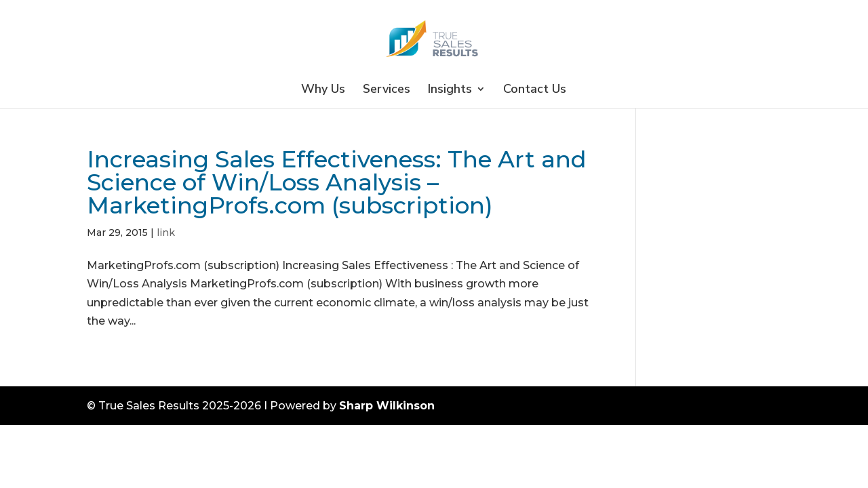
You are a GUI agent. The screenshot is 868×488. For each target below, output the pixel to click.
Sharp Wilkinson (387, 406)
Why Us (323, 90)
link (166, 232)
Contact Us (535, 90)
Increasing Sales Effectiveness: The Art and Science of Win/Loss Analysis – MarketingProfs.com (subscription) (337, 182)
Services (387, 90)
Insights (450, 90)
